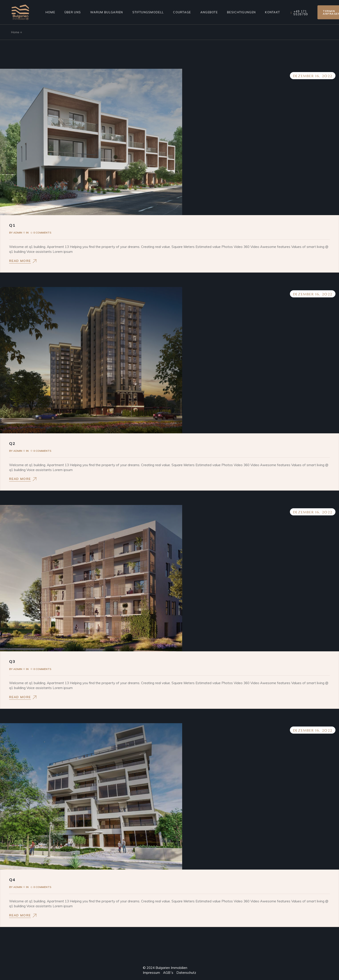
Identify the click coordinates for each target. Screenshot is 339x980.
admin (16, 233)
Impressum (151, 973)
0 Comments (42, 233)
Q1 (12, 225)
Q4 (12, 880)
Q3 (12, 661)
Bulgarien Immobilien (171, 968)
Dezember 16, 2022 (313, 76)
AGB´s (167, 973)
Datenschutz (186, 973)
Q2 (12, 443)
